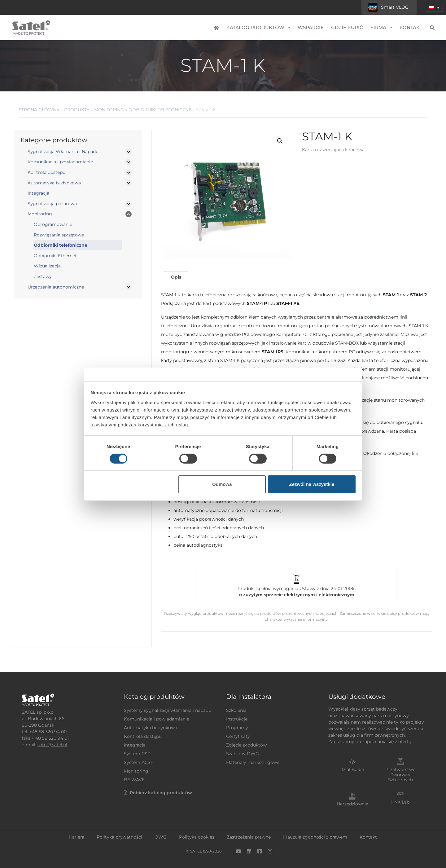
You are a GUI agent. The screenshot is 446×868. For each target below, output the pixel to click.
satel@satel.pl (52, 745)
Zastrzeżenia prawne (249, 837)
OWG (161, 837)
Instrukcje (237, 719)
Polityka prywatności (119, 837)
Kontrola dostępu (46, 172)
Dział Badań (352, 769)
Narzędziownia (352, 804)
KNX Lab (400, 802)
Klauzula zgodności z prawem (315, 837)
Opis (176, 277)
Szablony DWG (243, 754)
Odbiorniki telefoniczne (160, 110)
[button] (434, 8)
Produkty (77, 110)
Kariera (77, 837)
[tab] (176, 277)
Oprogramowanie (53, 224)
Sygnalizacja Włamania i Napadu (63, 152)
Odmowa (222, 484)
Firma (381, 28)
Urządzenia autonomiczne (56, 287)
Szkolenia (236, 710)
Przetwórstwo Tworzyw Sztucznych (400, 775)
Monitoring (109, 110)
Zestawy (43, 276)
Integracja (38, 193)
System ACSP (139, 762)
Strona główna (39, 110)
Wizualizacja (47, 266)
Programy (237, 728)
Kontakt (411, 27)
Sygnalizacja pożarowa (52, 204)
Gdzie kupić (347, 27)
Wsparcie (311, 27)
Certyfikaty (238, 736)
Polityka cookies (197, 837)
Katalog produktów (258, 28)
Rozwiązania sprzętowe (59, 235)
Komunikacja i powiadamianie (60, 162)
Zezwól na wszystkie (312, 484)
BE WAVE (134, 780)
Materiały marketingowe (253, 762)
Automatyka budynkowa (54, 183)
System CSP (137, 754)
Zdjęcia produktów (246, 745)
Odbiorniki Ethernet (55, 256)
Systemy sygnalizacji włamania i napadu (168, 710)
